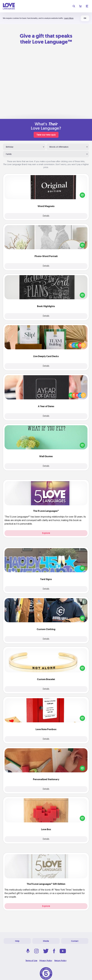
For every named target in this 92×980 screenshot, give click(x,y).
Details (46, 216)
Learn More (69, 18)
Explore (46, 533)
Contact (75, 941)
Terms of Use (31, 961)
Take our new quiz (46, 135)
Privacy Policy (46, 961)
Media (46, 941)
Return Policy (60, 961)
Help (17, 941)
